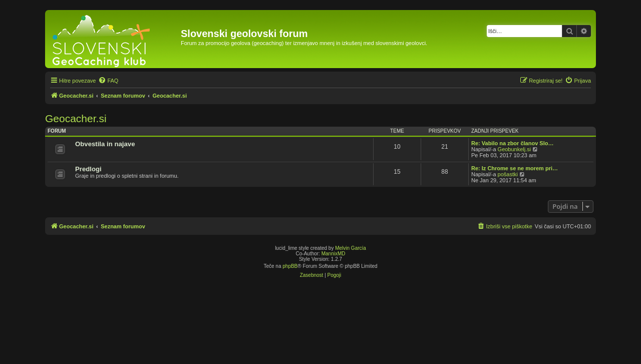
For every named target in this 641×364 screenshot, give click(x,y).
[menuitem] (108, 81)
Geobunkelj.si (515, 149)
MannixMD (334, 254)
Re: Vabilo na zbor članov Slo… (512, 143)
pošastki (508, 174)
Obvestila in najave (105, 144)
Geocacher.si (76, 118)
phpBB (290, 266)
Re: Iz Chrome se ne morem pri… (515, 168)
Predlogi (88, 169)
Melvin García (351, 248)
